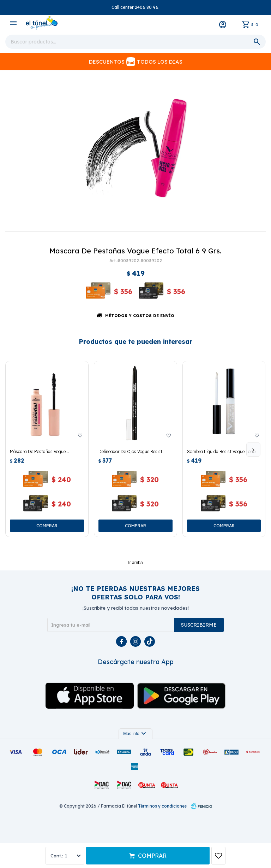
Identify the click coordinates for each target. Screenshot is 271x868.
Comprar (152, 856)
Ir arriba (135, 563)
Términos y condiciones (162, 806)
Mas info (135, 734)
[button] (253, 450)
